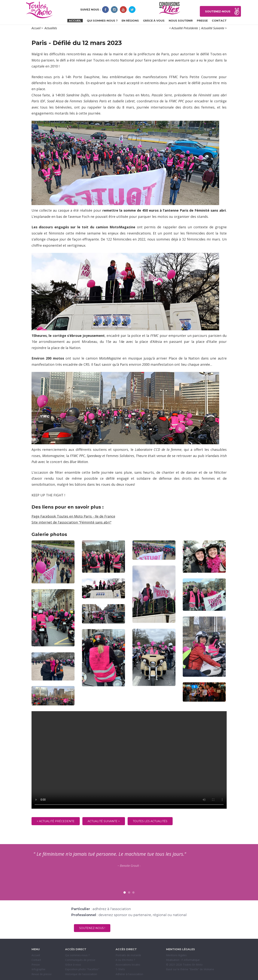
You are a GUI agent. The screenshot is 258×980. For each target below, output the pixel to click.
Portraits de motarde (128, 955)
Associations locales (128, 965)
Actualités (51, 28)
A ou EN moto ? (125, 960)
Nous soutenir (181, 21)
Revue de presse (42, 974)
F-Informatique (191, 960)
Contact (219, 21)
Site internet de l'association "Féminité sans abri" (71, 522)
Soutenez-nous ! (92, 928)
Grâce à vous (154, 21)
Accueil (75, 21)
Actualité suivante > (104, 821)
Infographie (38, 969)
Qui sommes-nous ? (102, 21)
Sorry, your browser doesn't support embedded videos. (129, 760)
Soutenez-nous (218, 11)
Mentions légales (176, 955)
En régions (130, 21)
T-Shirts (120, 969)
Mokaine (209, 969)
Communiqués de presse (80, 960)
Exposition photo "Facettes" (82, 969)
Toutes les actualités (150, 821)
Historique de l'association (81, 974)
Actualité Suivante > (214, 28)
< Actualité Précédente (184, 28)
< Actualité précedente (56, 821)
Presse (202, 21)
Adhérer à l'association (129, 974)
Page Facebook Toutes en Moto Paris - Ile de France (73, 516)
